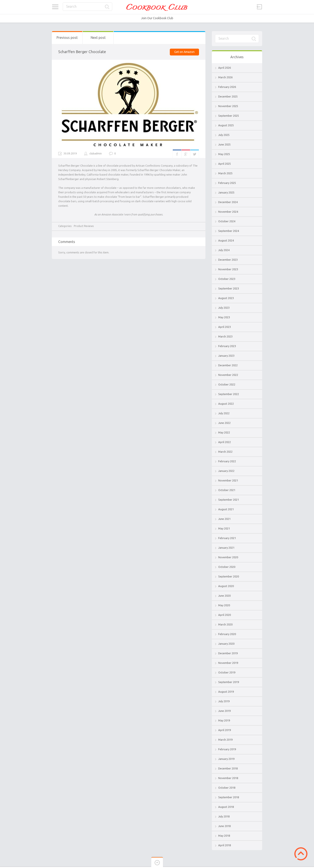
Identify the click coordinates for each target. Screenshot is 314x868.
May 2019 (224, 720)
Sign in (259, 7)
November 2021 (228, 480)
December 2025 (228, 96)
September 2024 (229, 231)
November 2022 (228, 375)
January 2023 (226, 356)
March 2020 (225, 624)
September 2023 (229, 288)
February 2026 (227, 87)
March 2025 (225, 173)
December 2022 (228, 365)
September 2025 (229, 116)
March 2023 (225, 336)
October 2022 (227, 384)
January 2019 (226, 759)
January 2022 (226, 471)
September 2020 (229, 576)
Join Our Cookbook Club (157, 18)
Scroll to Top (301, 854)
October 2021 (227, 490)
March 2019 (225, 740)
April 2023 (225, 327)
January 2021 (226, 548)
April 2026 (225, 68)
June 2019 (224, 711)
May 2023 (224, 317)
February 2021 (227, 538)
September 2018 (229, 797)
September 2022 (229, 394)
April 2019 (225, 730)
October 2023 (227, 279)
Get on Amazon (184, 52)
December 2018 (228, 768)
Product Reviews (84, 226)
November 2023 (228, 269)
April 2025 (225, 164)
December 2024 (228, 202)
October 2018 (227, 788)
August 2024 (226, 240)
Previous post (67, 38)
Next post (98, 38)
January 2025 (226, 192)
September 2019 (229, 682)
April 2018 (225, 845)
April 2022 (225, 442)
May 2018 (224, 836)
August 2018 (226, 807)
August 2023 (226, 298)
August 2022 (226, 404)
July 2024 (224, 250)
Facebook (177, 154)
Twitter (195, 154)
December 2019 (228, 653)
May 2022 (224, 432)
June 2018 (224, 826)
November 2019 (228, 663)
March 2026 (225, 77)
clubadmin (96, 153)
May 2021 (224, 528)
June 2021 (224, 519)
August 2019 (226, 692)
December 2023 (228, 260)
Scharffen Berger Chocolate (82, 52)
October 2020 (227, 567)
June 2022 (224, 423)
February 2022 (227, 461)
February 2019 (227, 749)
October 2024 (227, 221)
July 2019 (224, 701)
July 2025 (224, 135)
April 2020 (225, 615)
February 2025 (227, 183)
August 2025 (226, 125)
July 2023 (224, 308)
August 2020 (226, 586)
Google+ (186, 154)
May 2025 (224, 154)
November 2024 (228, 212)
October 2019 (227, 672)
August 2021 (226, 509)
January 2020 (226, 644)
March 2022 (225, 452)
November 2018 (228, 778)
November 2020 (228, 557)
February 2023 (227, 346)
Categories (55, 7)
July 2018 (224, 816)
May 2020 (224, 605)
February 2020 (227, 634)
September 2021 (229, 500)
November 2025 (228, 106)
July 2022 (224, 413)
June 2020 (224, 596)
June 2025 (224, 144)
